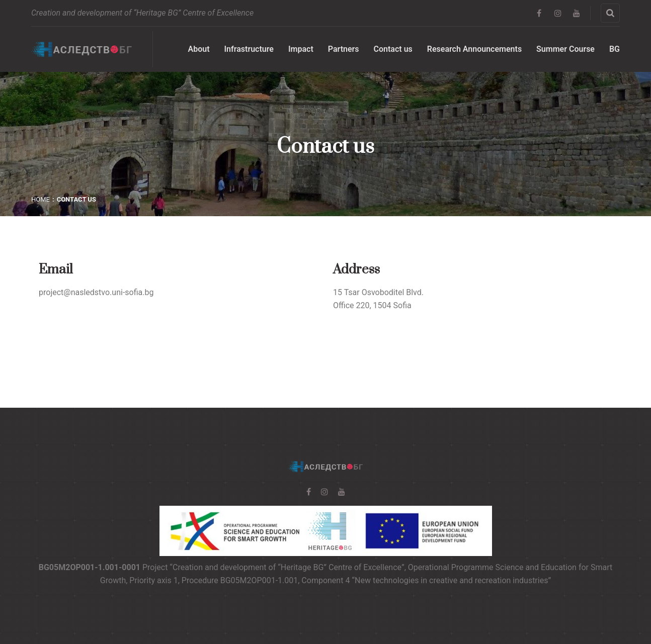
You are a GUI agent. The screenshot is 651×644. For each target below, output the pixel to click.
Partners (344, 49)
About (199, 49)
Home (40, 199)
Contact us (393, 49)
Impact (301, 49)
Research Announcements (474, 49)
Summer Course (565, 49)
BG (615, 49)
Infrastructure (249, 49)
